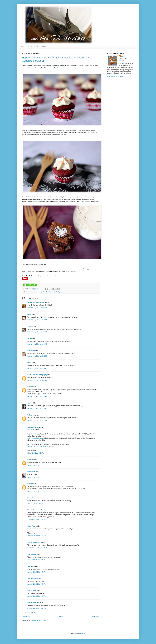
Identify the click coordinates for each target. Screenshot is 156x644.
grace (29, 403)
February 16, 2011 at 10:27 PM (37, 396)
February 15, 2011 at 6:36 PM (37, 332)
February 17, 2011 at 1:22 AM (37, 408)
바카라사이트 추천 (33, 603)
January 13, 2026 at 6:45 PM (37, 560)
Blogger (82, 633)
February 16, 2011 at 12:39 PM (37, 380)
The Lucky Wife (33, 427)
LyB (123, 56)
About (44, 47)
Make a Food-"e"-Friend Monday (38, 446)
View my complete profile (115, 77)
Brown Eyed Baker (54, 269)
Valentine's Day (56, 292)
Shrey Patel (31, 526)
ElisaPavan (31, 472)
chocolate (36, 292)
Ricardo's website (51, 276)
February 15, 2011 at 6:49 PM (37, 344)
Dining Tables (32, 498)
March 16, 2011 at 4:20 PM (36, 465)
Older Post (96, 617)
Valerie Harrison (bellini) (36, 302)
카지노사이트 (32, 554)
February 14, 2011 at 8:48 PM (37, 308)
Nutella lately (41, 197)
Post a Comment (30, 613)
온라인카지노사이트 (34, 542)
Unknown (31, 387)
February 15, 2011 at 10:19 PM (37, 356)
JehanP (30, 338)
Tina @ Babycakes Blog (36, 510)
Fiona (29, 363)
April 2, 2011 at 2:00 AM (35, 504)
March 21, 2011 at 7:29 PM (36, 491)
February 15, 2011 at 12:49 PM (37, 320)
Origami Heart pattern (63, 68)
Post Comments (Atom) (38, 620)
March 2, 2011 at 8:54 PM (36, 453)
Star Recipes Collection (35, 438)
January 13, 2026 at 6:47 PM (37, 596)
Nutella (48, 292)
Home (22, 47)
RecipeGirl (31, 351)
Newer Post (26, 617)
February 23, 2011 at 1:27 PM (37, 421)
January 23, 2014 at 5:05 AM (37, 536)
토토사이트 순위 (33, 578)
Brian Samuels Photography (37, 375)
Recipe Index (33, 47)
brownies (30, 292)
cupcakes (43, 292)
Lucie (29, 314)
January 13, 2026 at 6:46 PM (37, 572)
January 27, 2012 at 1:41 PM (37, 520)
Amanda (30, 326)
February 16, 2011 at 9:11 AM (37, 368)
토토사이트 (31, 566)
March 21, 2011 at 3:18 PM (36, 477)
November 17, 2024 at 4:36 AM (37, 548)
